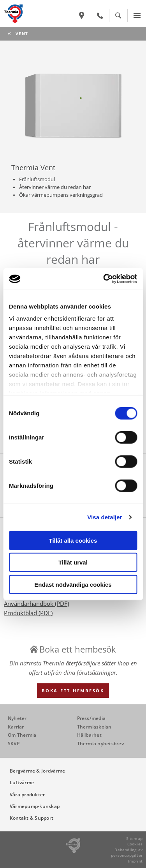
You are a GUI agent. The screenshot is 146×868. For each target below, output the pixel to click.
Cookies (135, 844)
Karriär (16, 727)
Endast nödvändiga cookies (73, 584)
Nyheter (17, 718)
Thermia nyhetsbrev (100, 744)
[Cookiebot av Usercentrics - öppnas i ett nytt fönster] (104, 279)
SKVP (14, 744)
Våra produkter (27, 795)
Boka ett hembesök (73, 691)
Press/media (91, 718)
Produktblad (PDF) (28, 613)
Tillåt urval (73, 562)
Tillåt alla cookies (73, 540)
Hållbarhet (89, 735)
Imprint (135, 861)
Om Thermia (22, 735)
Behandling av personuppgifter (127, 853)
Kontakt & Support (32, 818)
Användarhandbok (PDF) (36, 603)
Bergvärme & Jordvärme (37, 771)
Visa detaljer (105, 517)
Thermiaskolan (94, 727)
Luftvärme (22, 782)
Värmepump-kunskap (35, 806)
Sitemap (134, 838)
